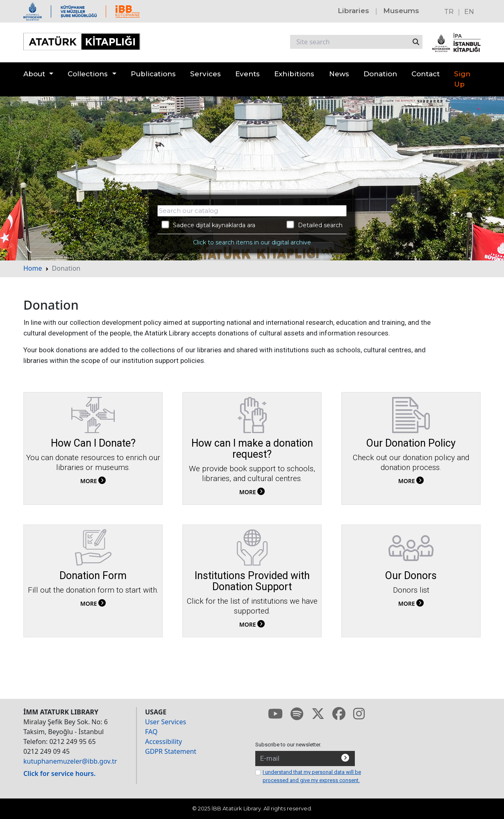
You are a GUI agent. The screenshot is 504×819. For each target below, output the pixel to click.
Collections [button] (88, 74)
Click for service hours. (59, 773)
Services (205, 74)
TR (449, 12)
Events (247, 74)
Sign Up (462, 79)
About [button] (34, 74)
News (339, 74)
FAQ (151, 732)
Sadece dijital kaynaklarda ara (208, 225)
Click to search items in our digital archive (252, 242)
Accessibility (163, 741)
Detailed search (314, 225)
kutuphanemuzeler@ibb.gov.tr (70, 761)
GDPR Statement (171, 751)
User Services (166, 722)
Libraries (353, 11)
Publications (153, 74)
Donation (380, 74)
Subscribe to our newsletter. (288, 745)
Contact (426, 74)
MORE (93, 481)
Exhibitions (294, 74)
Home (33, 268)
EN (469, 12)
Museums (401, 11)
